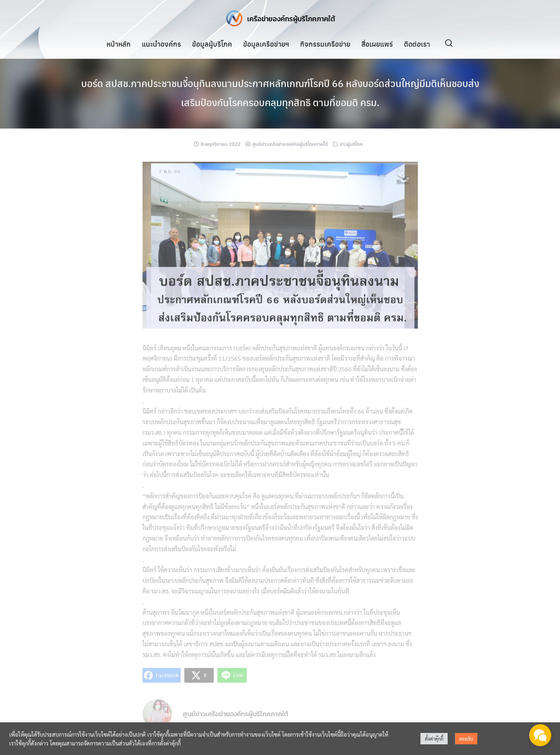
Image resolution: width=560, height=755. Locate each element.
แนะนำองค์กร (161, 44)
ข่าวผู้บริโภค (351, 144)
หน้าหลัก (119, 44)
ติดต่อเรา (417, 44)
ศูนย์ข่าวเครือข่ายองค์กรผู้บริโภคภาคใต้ (290, 144)
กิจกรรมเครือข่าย (325, 44)
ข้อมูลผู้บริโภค (212, 44)
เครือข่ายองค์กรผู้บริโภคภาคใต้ (291, 18)
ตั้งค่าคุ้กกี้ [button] (434, 739)
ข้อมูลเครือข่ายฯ (266, 44)
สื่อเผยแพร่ (377, 44)
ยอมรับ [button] (466, 739)
